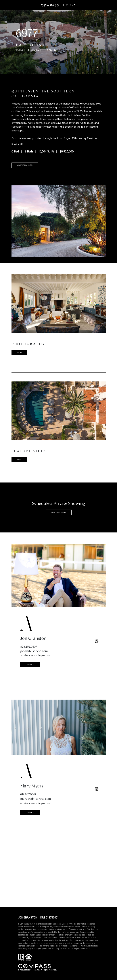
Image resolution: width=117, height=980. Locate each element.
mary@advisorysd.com (36, 799)
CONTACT (30, 665)
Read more (18, 144)
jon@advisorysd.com (34, 651)
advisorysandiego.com (35, 655)
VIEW (19, 352)
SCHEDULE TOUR (59, 512)
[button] (59, 411)
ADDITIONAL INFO (25, 165)
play (19, 459)
